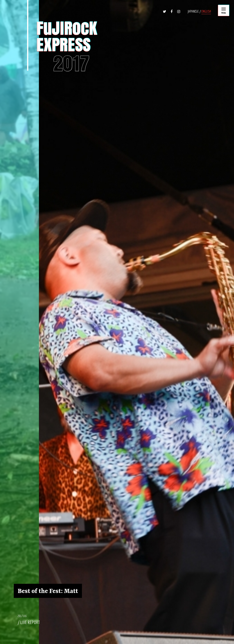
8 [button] (233, 334)
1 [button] (231, 292)
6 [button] (233, 322)
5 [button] (233, 316)
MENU (224, 10)
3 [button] (233, 304)
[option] (117, 322)
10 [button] (233, 346)
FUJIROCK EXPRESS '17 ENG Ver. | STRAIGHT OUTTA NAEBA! (62, 46)
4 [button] (233, 310)
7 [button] (233, 328)
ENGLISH (206, 11)
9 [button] (233, 340)
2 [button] (233, 298)
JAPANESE (193, 11)
